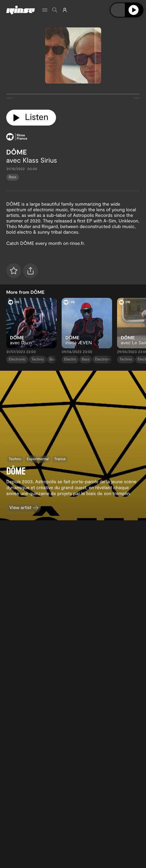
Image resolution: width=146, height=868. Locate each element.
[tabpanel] (73, 95)
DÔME (16, 152)
